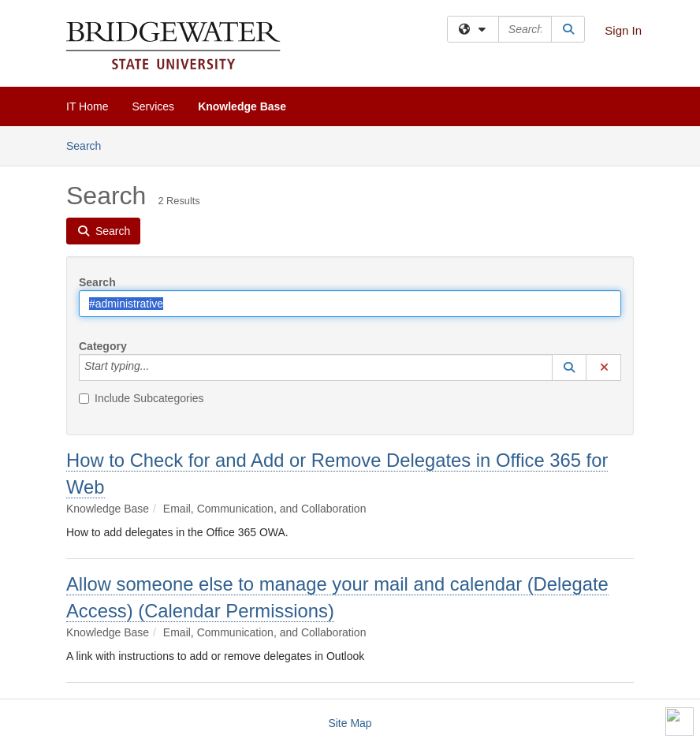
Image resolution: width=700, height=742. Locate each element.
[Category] (158, 367)
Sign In (623, 30)
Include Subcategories (141, 398)
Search (89, 145)
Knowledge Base (242, 106)
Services (153, 106)
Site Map (350, 723)
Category (103, 346)
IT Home (87, 106)
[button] (569, 367)
